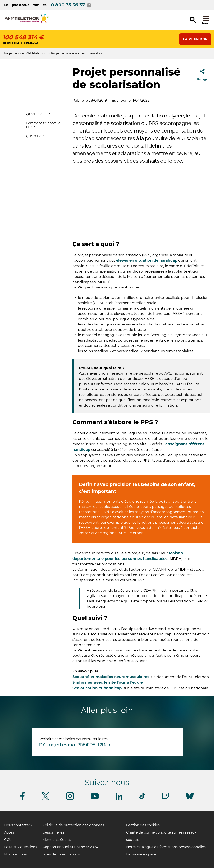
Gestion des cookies (143, 825)
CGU (8, 840)
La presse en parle (141, 854)
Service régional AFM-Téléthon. (117, 533)
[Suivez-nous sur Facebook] (23, 799)
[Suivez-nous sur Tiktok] (142, 799)
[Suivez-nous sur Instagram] (70, 799)
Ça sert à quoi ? (38, 114)
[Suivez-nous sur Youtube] (95, 798)
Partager (203, 73)
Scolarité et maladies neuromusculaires (111, 677)
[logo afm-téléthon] (27, 22)
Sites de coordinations (61, 854)
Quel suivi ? (35, 136)
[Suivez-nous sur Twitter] (45, 799)
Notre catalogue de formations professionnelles (166, 847)
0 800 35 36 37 (68, 5)
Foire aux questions (21, 847)
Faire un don (195, 39)
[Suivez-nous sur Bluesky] (190, 800)
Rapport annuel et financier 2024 (70, 847)
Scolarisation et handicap (97, 688)
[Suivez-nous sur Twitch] (165, 799)
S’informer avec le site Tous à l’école (108, 682)
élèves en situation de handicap (147, 260)
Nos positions (15, 854)
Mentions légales (57, 840)
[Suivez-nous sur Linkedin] (119, 799)
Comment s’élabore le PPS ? (43, 125)
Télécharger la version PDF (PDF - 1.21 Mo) (75, 745)
